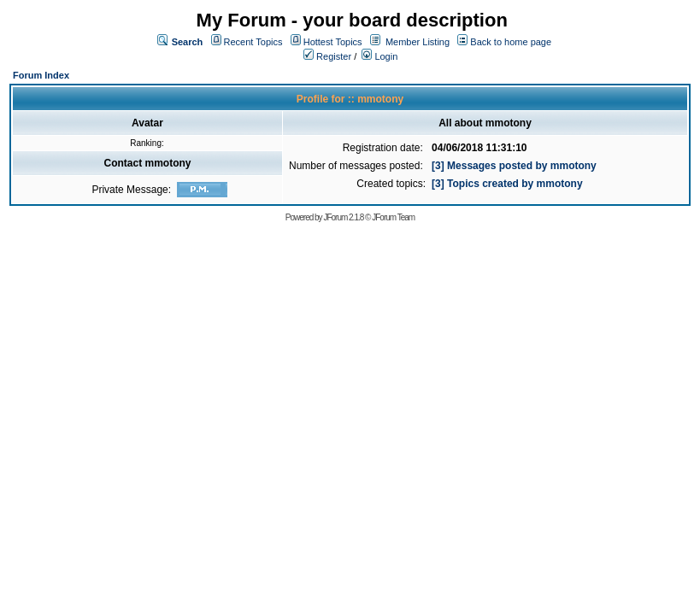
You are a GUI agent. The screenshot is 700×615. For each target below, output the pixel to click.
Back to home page (511, 42)
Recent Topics (253, 42)
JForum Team (393, 217)
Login (379, 56)
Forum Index (41, 75)
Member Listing (418, 42)
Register (327, 56)
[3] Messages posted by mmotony (514, 166)
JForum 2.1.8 (343, 217)
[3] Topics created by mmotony (507, 184)
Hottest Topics (333, 42)
